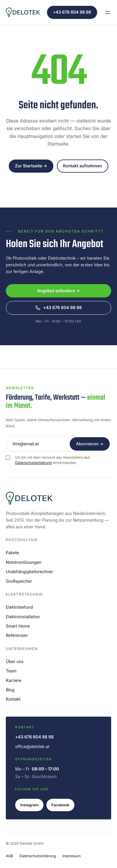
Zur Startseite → (31, 166)
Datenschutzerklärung (33, 463)
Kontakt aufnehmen (82, 166)
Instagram (29, 805)
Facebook (60, 805)
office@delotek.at (32, 746)
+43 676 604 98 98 (72, 12)
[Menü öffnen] (108, 13)
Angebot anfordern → (58, 291)
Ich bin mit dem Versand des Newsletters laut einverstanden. (53, 460)
